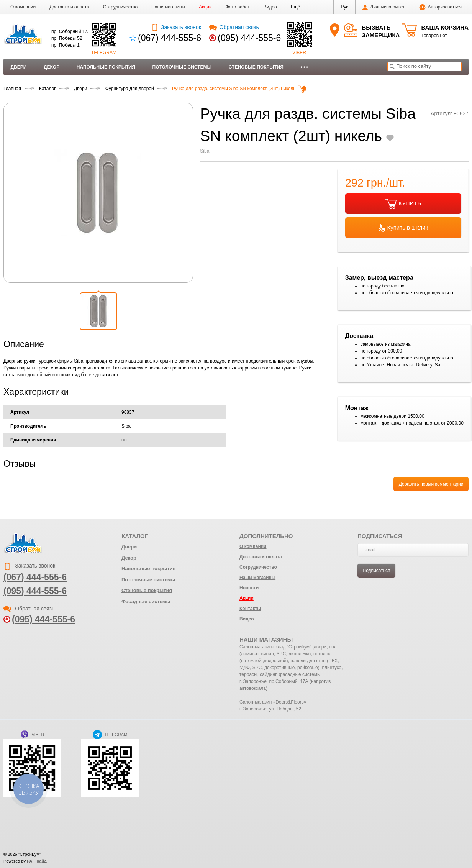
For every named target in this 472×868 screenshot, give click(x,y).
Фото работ (238, 7)
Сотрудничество (120, 7)
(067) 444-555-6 (170, 38)
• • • (304, 67)
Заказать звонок (176, 27)
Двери (19, 67)
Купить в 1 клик (403, 228)
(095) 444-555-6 (249, 38)
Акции (205, 7)
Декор (52, 67)
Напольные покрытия (106, 67)
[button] (296, 7)
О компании (23, 7)
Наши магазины (168, 7)
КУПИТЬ (403, 204)
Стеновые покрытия (256, 67)
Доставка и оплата (69, 7)
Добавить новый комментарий (431, 484)
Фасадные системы (146, 601)
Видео (270, 7)
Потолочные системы (182, 67)
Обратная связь (234, 27)
